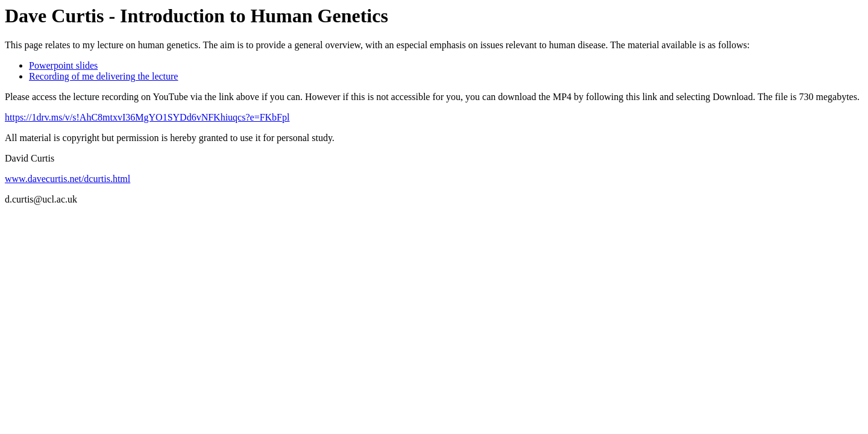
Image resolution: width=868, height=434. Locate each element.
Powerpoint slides (63, 65)
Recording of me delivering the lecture (103, 76)
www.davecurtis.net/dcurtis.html (68, 179)
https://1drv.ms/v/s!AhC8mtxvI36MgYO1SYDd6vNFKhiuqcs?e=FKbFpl (147, 117)
